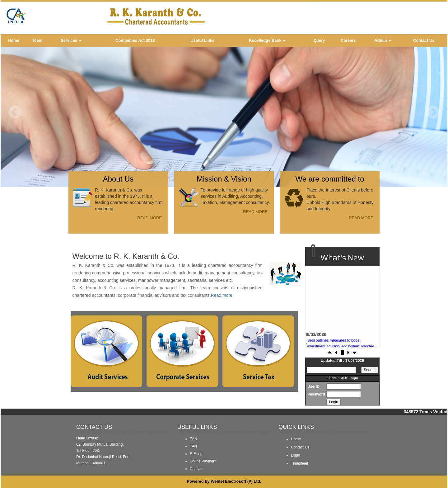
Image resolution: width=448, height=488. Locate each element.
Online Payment (203, 461)
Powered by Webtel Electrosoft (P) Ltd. (224, 481)
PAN (194, 439)
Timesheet (300, 463)
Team (37, 40)
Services (71, 40)
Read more (222, 295)
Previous (15, 112)
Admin (383, 40)
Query (319, 40)
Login (295, 455)
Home (14, 40)
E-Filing (196, 454)
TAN (193, 446)
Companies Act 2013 (135, 40)
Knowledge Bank (267, 40)
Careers (348, 40)
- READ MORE (148, 218)
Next (433, 112)
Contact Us (424, 40)
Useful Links (202, 40)
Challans (197, 469)
